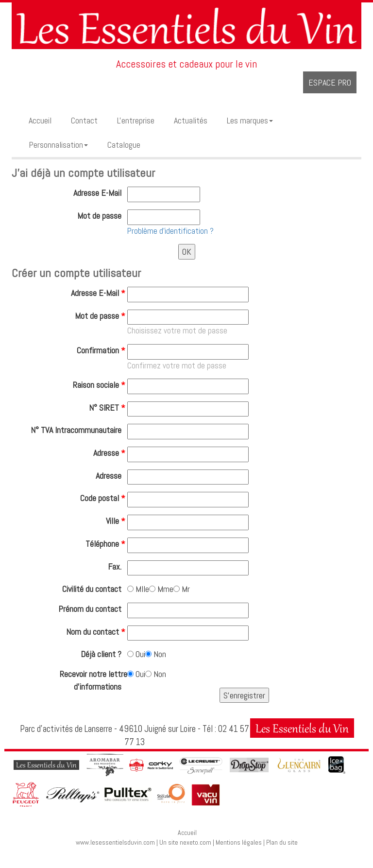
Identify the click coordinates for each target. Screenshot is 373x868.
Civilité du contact (95, 589)
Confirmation (102, 350)
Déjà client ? (104, 654)
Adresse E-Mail (100, 193)
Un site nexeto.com (185, 842)
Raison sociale (100, 385)
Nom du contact (97, 632)
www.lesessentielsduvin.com (115, 842)
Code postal (104, 498)
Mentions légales (239, 842)
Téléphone (106, 544)
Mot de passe (102, 216)
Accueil (187, 833)
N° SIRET (108, 408)
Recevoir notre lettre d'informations (93, 680)
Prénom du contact (93, 609)
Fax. (118, 566)
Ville (117, 521)
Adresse (110, 453)
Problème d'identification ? (170, 231)
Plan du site (282, 842)
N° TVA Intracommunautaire (79, 430)
